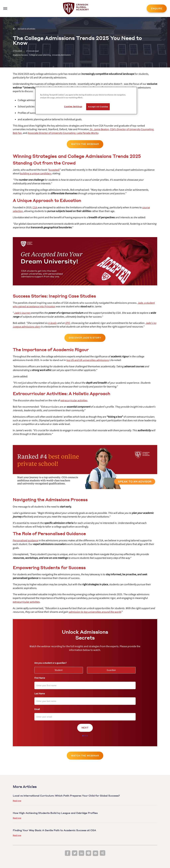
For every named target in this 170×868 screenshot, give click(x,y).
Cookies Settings (73, 106)
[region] (86, 101)
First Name (40, 678)
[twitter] (75, 853)
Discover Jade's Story (85, 338)
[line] (88, 853)
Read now (17, 801)
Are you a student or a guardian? (50, 663)
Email (37, 709)
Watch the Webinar (85, 144)
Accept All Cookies (98, 107)
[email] (95, 853)
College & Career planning (41, 55)
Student (60, 669)
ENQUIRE (157, 9)
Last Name (40, 694)
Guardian (113, 669)
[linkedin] (82, 853)
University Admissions (61, 55)
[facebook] (68, 853)
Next (85, 728)
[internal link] (157, 8)
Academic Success (21, 55)
